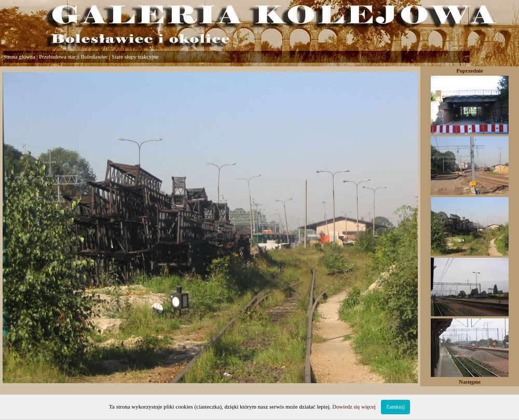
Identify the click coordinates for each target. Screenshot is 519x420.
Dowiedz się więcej (354, 407)
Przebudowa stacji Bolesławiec (73, 57)
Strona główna (19, 57)
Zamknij (395, 407)
